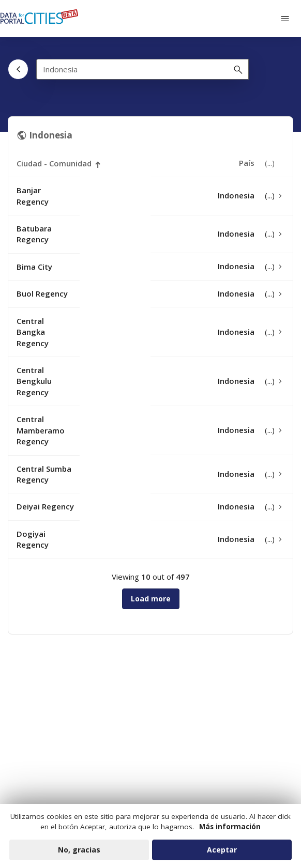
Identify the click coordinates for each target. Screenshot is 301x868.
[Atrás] (18, 69)
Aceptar (222, 854)
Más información (230, 831)
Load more (151, 599)
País (247, 163)
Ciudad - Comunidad (54, 164)
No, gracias (79, 854)
